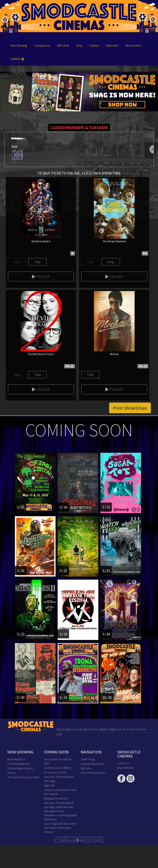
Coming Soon (42, 45)
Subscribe (112, 45)
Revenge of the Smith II (56, 798)
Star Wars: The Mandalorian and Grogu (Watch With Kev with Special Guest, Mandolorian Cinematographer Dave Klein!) (60, 811)
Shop (79, 45)
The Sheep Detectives (19, 764)
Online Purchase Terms (93, 773)
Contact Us (123, 763)
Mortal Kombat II (16, 759)
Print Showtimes (130, 408)
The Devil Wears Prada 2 (20, 768)
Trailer (41, 276)
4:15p (17, 262)
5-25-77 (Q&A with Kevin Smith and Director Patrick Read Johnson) (60, 828)
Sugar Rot (49, 785)
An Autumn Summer (55, 772)
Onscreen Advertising (92, 764)
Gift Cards (63, 45)
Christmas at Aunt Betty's (58, 768)
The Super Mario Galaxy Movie (23, 777)
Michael (11, 773)
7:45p (37, 262)
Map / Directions (126, 768)
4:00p (17, 375)
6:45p (111, 262)
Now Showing (19, 45)
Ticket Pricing (88, 759)
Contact (94, 45)
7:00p (37, 375)
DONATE (17, 59)
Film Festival (133, 45)
